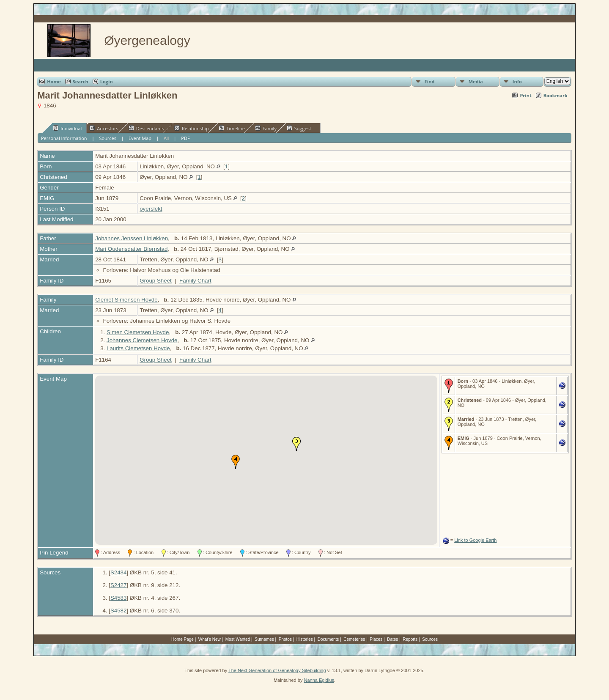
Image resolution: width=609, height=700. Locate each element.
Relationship (191, 128)
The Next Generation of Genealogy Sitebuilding (277, 670)
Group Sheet (156, 281)
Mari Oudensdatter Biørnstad (131, 249)
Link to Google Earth (475, 540)
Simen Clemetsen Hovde (138, 332)
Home (54, 81)
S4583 (119, 598)
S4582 (119, 611)
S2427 (119, 585)
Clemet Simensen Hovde (126, 300)
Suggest (299, 128)
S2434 (119, 572)
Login (107, 81)
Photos (285, 639)
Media (476, 81)
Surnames (264, 639)
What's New (210, 639)
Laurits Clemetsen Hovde (138, 348)
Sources (108, 138)
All (166, 138)
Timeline (232, 128)
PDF (185, 138)
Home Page (182, 639)
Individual (67, 128)
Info (517, 81)
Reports (410, 639)
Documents (328, 639)
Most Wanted (238, 639)
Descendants (146, 128)
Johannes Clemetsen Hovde (142, 340)
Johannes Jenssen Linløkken (132, 238)
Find (430, 81)
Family (266, 128)
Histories (305, 639)
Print (525, 95)
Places (376, 639)
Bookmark (556, 95)
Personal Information (64, 138)
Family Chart (195, 281)
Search (81, 81)
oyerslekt (151, 209)
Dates (392, 639)
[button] (296, 444)
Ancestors (104, 128)
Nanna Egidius (319, 680)
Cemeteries (354, 639)
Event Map (140, 138)
